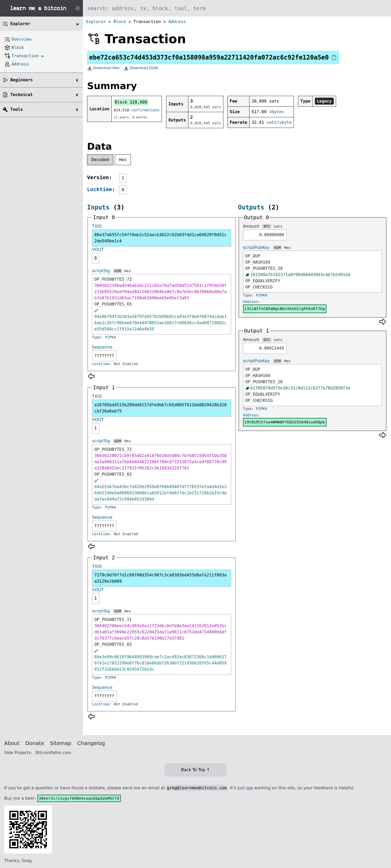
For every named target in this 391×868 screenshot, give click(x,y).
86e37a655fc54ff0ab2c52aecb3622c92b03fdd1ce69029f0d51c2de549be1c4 (161, 238)
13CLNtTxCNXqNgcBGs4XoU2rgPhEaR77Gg (285, 309)
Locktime (99, 189)
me (249, 788)
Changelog (91, 743)
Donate (35, 743)
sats (278, 226)
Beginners (22, 80)
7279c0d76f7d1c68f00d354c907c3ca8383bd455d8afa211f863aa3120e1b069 (161, 578)
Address (177, 22)
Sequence (102, 347)
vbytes (276, 112)
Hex (123, 160)
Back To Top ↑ (195, 770)
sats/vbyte (279, 122)
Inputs (98, 207)
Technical (22, 95)
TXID (97, 226)
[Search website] (237, 8)
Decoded (100, 160)
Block (120, 22)
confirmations (146, 110)
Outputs (251, 207)
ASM (118, 271)
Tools (17, 109)
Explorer (96, 22)
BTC (267, 226)
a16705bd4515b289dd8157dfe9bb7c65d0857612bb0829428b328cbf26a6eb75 (161, 408)
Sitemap (61, 743)
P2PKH (111, 337)
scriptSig (101, 271)
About (12, 743)
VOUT (98, 249)
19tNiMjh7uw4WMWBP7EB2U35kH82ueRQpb (285, 422)
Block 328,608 (131, 102)
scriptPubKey (256, 247)
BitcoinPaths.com (53, 753)
